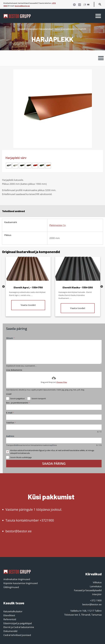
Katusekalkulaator (13, 611)
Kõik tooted (33, 29)
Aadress (10, 436)
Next (102, 287)
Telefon (11, 423)
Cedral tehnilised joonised (17, 635)
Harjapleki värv (16, 158)
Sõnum (10, 338)
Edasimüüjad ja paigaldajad (18, 623)
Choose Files (62, 382)
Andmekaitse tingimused (17, 579)
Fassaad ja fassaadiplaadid (88, 590)
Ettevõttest (9, 615)
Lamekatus (96, 586)
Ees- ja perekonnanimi (18, 403)
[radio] (9, 166)
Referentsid (10, 619)
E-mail (10, 413)
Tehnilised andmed (13, 211)
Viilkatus (97, 582)
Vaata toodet (28, 305)
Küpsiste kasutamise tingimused (21, 583)
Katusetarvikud (46, 29)
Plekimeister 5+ (58, 225)
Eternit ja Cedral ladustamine (19, 627)
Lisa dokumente (14, 370)
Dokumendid (10, 631)
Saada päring (54, 463)
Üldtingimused (11, 587)
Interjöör (97, 594)
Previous (3, 287)
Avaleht (22, 29)
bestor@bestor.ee (22, 6)
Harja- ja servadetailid (65, 29)
